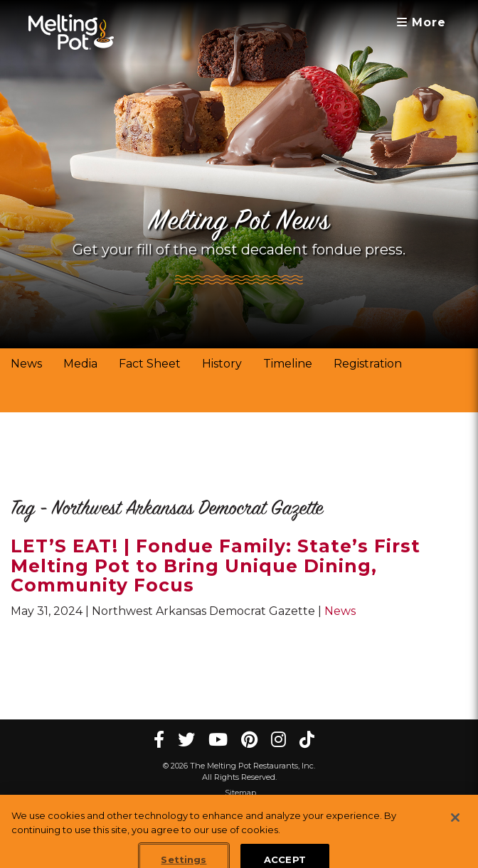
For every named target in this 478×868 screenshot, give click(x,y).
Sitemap (240, 793)
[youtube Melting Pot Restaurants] (218, 740)
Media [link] (80, 364)
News (340, 611)
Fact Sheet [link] (150, 364)
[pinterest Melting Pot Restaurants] (249, 740)
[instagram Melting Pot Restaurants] (278, 740)
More (421, 22)
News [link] (26, 364)
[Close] (455, 827)
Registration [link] (368, 364)
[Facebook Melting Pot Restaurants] (159, 740)
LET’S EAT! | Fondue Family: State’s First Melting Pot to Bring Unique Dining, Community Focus (216, 566)
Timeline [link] (288, 364)
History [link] (222, 364)
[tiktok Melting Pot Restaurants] (307, 740)
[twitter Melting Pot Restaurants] (186, 740)
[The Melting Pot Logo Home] (71, 32)
